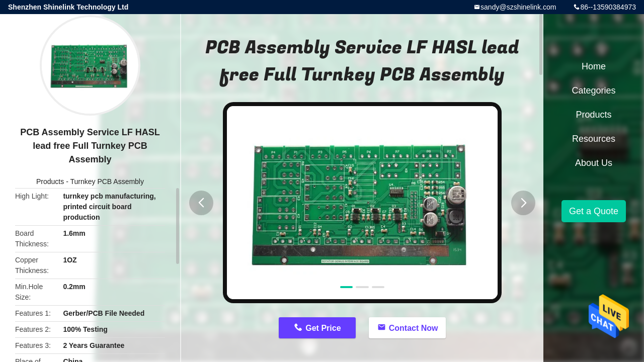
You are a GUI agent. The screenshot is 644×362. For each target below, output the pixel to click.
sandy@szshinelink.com (518, 7)
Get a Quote (594, 211)
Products (50, 182)
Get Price (323, 328)
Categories (593, 90)
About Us (594, 163)
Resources (594, 139)
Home (594, 66)
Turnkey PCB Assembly (107, 182)
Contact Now (414, 328)
